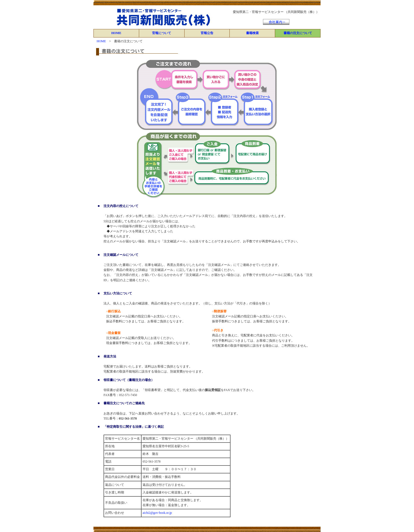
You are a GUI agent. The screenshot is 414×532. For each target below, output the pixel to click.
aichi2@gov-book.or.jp (157, 513)
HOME (116, 33)
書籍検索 (252, 33)
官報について (162, 33)
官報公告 (207, 33)
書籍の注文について (298, 33)
